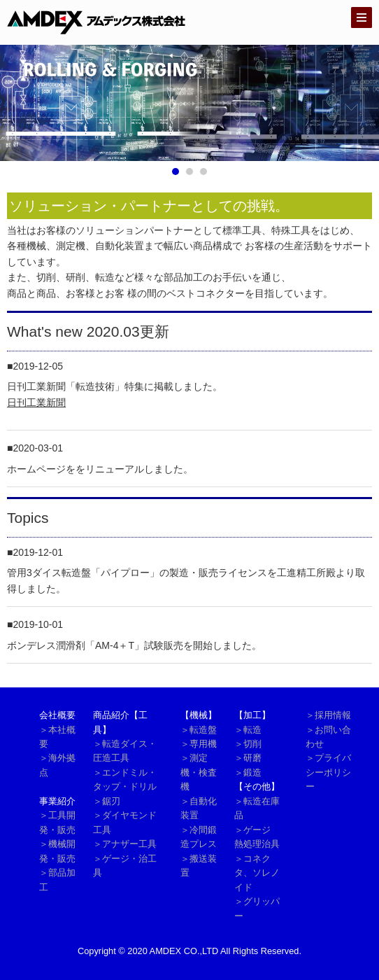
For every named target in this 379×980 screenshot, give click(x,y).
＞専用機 (199, 744)
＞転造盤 (199, 730)
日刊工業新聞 (36, 402)
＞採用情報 (328, 715)
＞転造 (248, 730)
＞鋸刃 (107, 801)
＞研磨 (248, 758)
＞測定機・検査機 (199, 772)
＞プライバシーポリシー (328, 772)
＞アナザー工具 (125, 844)
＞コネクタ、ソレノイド (257, 873)
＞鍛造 (248, 772)
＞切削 (248, 744)
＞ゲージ (252, 830)
